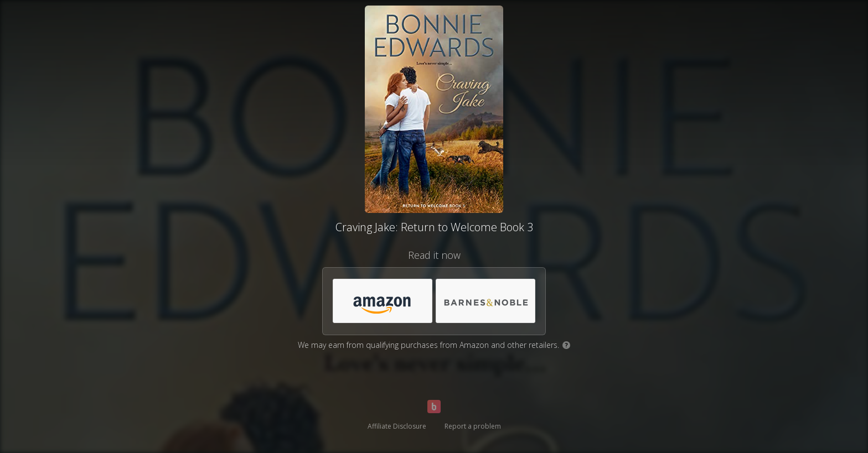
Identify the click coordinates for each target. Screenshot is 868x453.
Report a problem (473, 426)
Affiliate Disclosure (397, 426)
